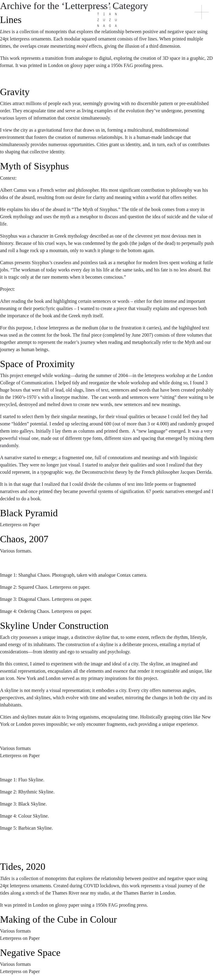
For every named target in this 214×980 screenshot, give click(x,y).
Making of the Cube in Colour (58, 919)
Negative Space (30, 953)
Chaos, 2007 (24, 539)
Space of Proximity (37, 364)
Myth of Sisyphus (34, 166)
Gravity (15, 92)
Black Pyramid (29, 513)
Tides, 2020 (23, 866)
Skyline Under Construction (54, 626)
